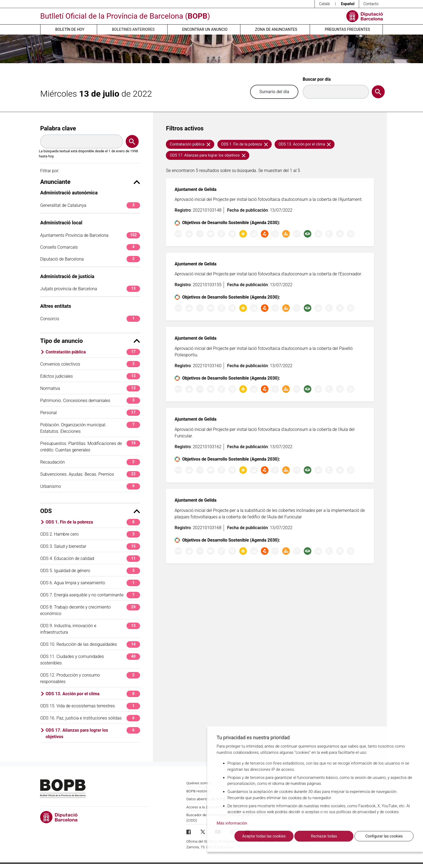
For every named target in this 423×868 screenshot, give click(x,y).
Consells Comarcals (90, 247)
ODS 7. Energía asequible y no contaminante (90, 595)
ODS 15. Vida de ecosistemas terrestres (90, 706)
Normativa (90, 388)
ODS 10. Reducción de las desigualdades (90, 644)
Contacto (371, 4)
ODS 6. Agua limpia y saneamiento (90, 583)
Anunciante (90, 182)
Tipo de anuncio (90, 341)
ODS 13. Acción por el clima (93, 694)
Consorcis (90, 319)
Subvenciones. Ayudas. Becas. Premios (90, 474)
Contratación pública (93, 352)
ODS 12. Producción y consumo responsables (90, 678)
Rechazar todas (324, 836)
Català (324, 4)
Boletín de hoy (70, 29)
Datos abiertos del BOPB (206, 799)
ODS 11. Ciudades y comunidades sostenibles (90, 659)
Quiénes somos (199, 783)
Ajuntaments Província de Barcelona (90, 235)
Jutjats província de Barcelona (90, 289)
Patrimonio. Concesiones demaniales (90, 401)
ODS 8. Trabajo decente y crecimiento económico (90, 610)
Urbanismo (90, 486)
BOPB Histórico (199, 791)
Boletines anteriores (133, 29)
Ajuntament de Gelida (195, 189)
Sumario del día (274, 92)
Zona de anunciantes (276, 29)
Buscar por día (317, 79)
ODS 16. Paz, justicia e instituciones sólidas (90, 718)
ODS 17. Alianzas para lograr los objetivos (93, 733)
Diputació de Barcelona (90, 259)
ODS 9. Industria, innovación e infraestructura (90, 629)
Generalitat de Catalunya (90, 205)
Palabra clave (58, 128)
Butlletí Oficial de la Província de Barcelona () (125, 16)
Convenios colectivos (90, 364)
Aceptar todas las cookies (264, 836)
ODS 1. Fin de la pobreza (93, 522)
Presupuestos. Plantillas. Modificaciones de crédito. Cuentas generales (90, 446)
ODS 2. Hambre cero (90, 534)
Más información (232, 823)
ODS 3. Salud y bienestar (90, 546)
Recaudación (90, 462)
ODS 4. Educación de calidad (90, 558)
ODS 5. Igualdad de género (90, 571)
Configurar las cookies (384, 836)
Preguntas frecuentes (347, 29)
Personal (90, 413)
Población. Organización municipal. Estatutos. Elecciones (90, 428)
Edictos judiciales (90, 376)
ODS (90, 511)
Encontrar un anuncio (205, 29)
